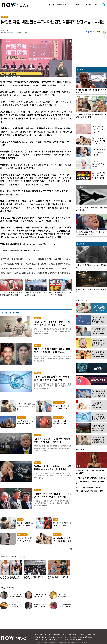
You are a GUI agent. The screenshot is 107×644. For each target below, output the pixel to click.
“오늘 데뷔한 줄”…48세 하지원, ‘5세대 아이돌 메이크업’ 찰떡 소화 (40, 596)
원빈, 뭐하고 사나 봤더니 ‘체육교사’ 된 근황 (16, 606)
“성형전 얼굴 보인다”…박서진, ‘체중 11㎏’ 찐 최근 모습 (65, 596)
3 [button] (37, 614)
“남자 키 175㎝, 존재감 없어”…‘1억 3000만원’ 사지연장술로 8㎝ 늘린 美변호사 (34, 579)
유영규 (3, 31)
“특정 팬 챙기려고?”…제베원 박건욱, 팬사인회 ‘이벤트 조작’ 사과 (40, 607)
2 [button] (36, 614)
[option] (34, 570)
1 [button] (35, 614)
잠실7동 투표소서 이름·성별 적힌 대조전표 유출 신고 (58, 578)
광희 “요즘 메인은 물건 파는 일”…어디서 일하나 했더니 (64, 607)
